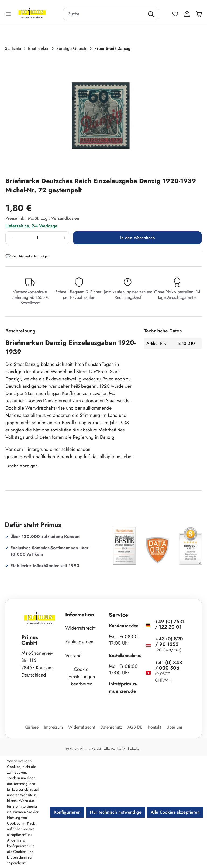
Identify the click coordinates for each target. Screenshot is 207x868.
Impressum (53, 727)
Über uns (175, 727)
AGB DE (135, 727)
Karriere (32, 727)
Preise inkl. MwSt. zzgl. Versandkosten (42, 218)
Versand (73, 656)
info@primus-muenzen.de (123, 687)
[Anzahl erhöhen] (65, 238)
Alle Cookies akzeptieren (175, 812)
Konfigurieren (67, 812)
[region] (103, 114)
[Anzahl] (37, 238)
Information (80, 615)
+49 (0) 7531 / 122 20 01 (170, 624)
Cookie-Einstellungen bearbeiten (82, 677)
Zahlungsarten (79, 642)
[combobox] (104, 14)
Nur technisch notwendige (116, 812)
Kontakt (155, 727)
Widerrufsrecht (80, 628)
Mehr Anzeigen (23, 466)
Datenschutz (111, 727)
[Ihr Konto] (187, 14)
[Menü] (9, 14)
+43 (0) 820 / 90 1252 (169, 641)
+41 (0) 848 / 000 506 (169, 665)
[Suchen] (152, 14)
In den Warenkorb (137, 238)
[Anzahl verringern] (10, 238)
